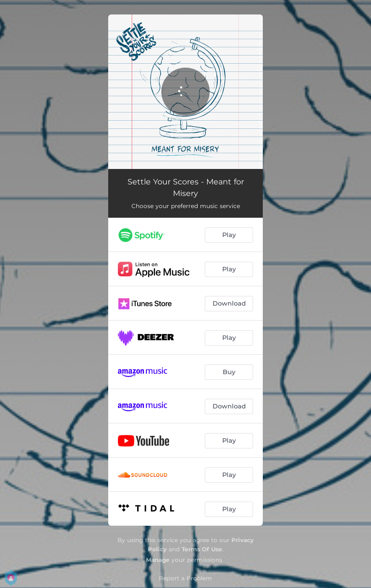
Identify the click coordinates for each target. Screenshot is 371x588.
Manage (158, 560)
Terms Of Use (202, 549)
